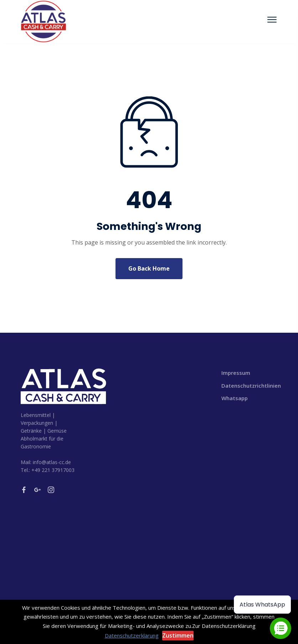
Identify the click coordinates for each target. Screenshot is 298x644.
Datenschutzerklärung (132, 635)
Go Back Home (149, 268)
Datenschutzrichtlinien (250, 386)
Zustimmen (178, 635)
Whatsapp (235, 398)
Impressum (236, 373)
